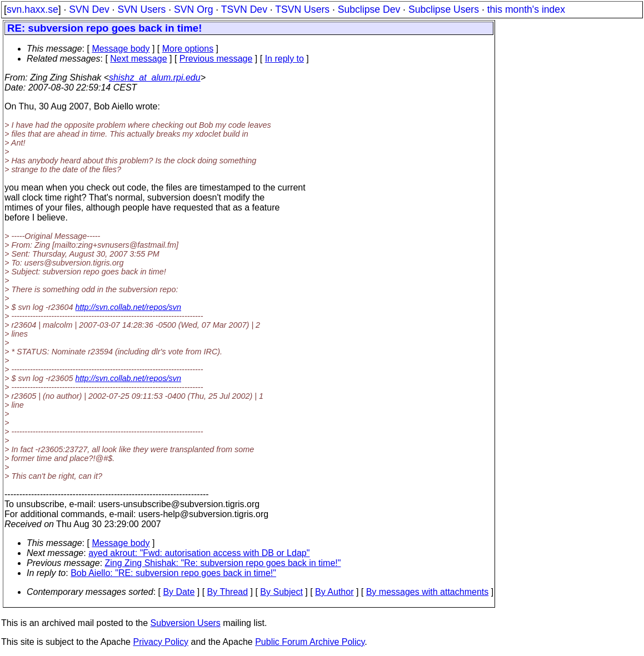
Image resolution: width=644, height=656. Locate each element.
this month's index (526, 9)
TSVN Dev (244, 9)
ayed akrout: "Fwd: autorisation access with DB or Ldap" (199, 553)
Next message (138, 59)
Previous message (216, 59)
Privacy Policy (161, 642)
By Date (179, 592)
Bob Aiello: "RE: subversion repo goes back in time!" (173, 573)
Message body (121, 49)
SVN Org (193, 9)
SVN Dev (89, 9)
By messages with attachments (428, 592)
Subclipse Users (444, 9)
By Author (334, 592)
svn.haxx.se (33, 9)
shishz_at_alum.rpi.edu (155, 77)
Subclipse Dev (369, 9)
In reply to (284, 59)
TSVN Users (302, 9)
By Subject (281, 592)
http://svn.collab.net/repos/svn (128, 307)
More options (188, 49)
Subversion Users (186, 623)
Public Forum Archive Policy (310, 642)
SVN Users (141, 9)
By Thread (228, 592)
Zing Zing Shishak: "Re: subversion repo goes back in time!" (223, 563)
